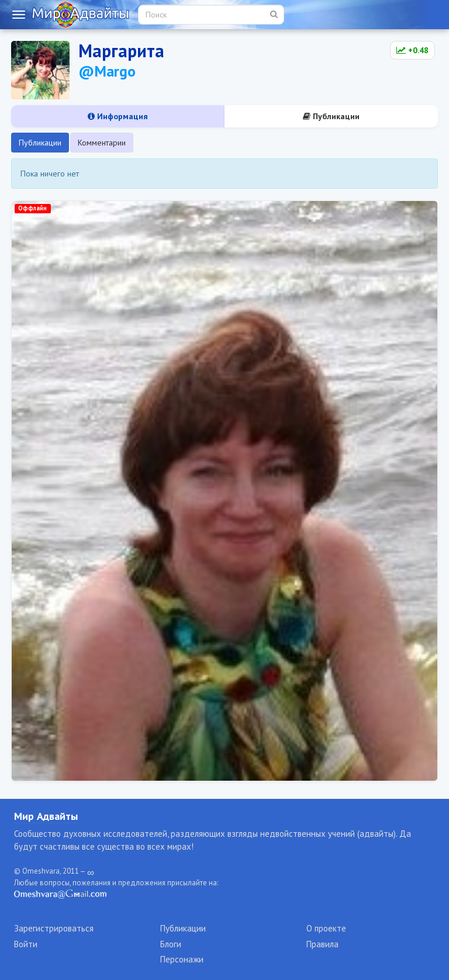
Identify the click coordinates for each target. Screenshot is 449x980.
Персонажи (182, 959)
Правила (322, 944)
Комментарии (102, 143)
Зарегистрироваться (54, 928)
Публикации (331, 116)
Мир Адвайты (46, 816)
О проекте (326, 928)
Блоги (171, 944)
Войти (26, 944)
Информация (118, 116)
